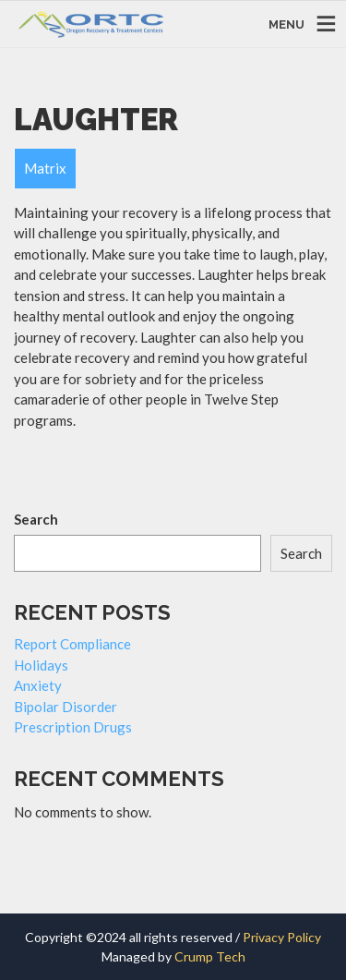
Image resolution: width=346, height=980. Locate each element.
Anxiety (38, 685)
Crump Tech (210, 956)
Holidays (41, 665)
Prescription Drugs (73, 727)
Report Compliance (72, 644)
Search (36, 519)
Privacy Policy (282, 937)
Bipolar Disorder (66, 707)
